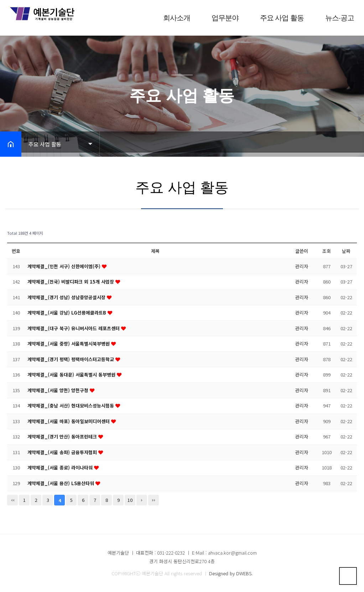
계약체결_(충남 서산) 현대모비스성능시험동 (71, 406)
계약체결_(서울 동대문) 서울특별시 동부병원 (72, 375)
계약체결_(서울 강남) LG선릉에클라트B (67, 313)
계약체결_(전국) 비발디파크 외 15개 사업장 (71, 282)
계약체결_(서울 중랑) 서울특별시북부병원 (69, 344)
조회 (327, 251)
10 (130, 500)
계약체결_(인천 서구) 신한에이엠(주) (65, 266)
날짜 (346, 251)
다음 (142, 500)
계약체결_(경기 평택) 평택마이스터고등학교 (71, 359)
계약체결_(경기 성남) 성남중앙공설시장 (67, 297)
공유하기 (348, 143)
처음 (12, 500)
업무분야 (221, 18)
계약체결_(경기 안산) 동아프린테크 (63, 437)
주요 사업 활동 (278, 18)
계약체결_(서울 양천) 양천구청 (59, 390)
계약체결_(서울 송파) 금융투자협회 (63, 452)
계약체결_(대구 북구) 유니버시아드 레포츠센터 (74, 328)
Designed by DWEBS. (231, 573)
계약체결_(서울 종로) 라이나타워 (61, 468)
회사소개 (172, 18)
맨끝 (154, 500)
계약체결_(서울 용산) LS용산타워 (62, 483)
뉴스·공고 (335, 18)
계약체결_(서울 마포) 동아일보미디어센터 (69, 421)
